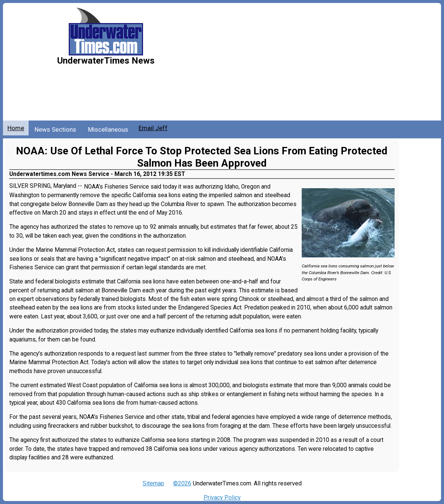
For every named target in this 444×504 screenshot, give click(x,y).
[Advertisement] (302, 65)
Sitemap (153, 483)
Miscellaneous (108, 129)
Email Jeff (153, 128)
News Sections (55, 129)
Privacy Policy (222, 497)
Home (16, 128)
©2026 (182, 483)
